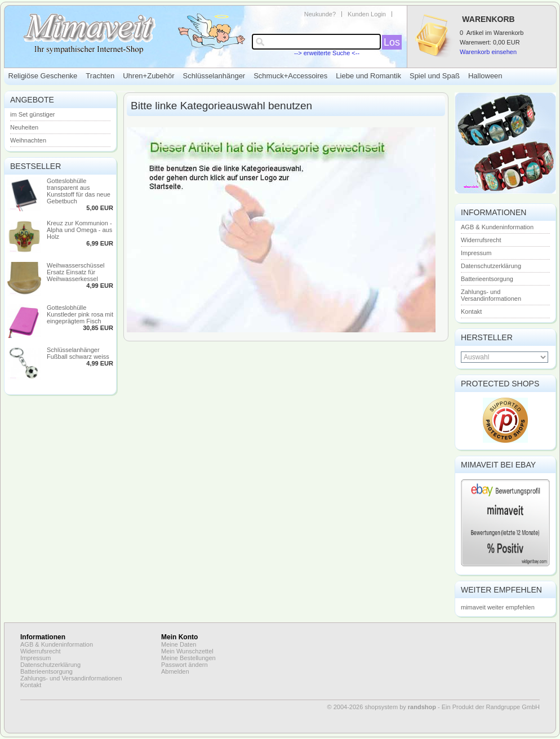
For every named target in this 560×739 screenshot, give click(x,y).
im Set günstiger (32, 114)
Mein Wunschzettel (187, 651)
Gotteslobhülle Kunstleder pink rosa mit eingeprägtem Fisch (80, 314)
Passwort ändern (185, 665)
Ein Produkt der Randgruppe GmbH (491, 707)
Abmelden (175, 671)
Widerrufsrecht (481, 240)
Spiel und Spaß (435, 76)
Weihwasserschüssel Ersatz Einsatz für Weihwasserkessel (76, 272)
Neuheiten (24, 127)
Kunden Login (367, 14)
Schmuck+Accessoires (290, 76)
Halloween (485, 76)
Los (392, 42)
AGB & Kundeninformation (497, 227)
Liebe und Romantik (368, 76)
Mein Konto (179, 637)
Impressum (476, 253)
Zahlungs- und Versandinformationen (491, 295)
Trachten (100, 76)
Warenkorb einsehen (488, 52)
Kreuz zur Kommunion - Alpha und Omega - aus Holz (79, 230)
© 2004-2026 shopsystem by (382, 707)
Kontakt (471, 311)
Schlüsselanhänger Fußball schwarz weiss (78, 353)
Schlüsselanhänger (214, 76)
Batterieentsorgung (487, 279)
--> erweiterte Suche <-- (327, 53)
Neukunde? (320, 14)
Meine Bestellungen (188, 658)
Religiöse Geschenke (43, 76)
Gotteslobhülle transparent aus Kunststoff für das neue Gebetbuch (79, 191)
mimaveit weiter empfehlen (498, 607)
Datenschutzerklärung (491, 266)
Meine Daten (179, 644)
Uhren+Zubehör (148, 76)
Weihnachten (28, 140)
